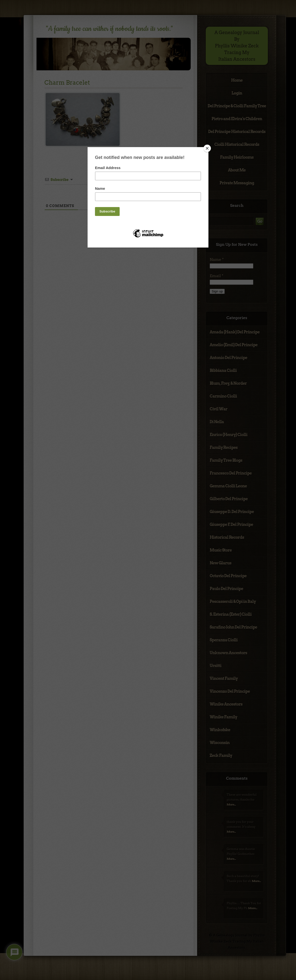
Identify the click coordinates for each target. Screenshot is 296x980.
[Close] (207, 148)
